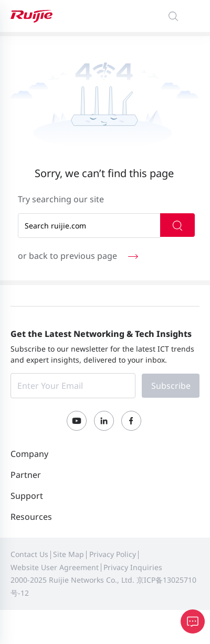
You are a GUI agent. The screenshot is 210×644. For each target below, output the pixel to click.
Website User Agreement (55, 567)
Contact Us (29, 554)
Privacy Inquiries (133, 567)
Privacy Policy (113, 554)
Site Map (69, 554)
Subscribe (171, 386)
